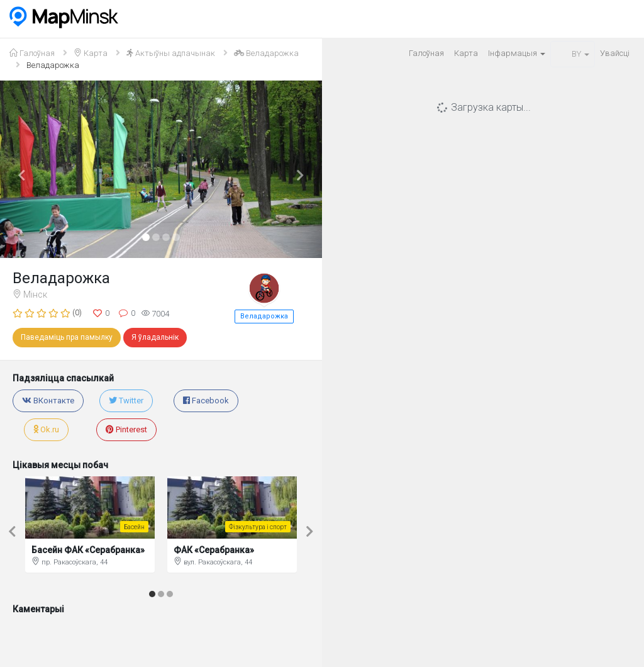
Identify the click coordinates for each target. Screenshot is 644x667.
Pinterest (126, 429)
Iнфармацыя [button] (517, 53)
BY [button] (573, 54)
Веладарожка (264, 316)
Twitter (126, 401)
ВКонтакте (48, 401)
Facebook (206, 401)
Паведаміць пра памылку (67, 337)
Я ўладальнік (155, 337)
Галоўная (426, 53)
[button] (24, 169)
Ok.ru (46, 429)
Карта (466, 53)
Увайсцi (615, 53)
